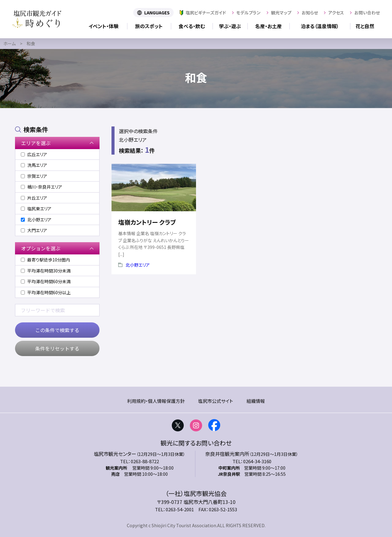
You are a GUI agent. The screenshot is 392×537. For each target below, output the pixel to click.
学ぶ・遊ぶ (230, 26)
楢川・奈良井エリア (41, 187)
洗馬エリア (34, 165)
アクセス (336, 13)
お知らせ (310, 13)
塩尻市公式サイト (216, 401)
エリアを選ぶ (36, 143)
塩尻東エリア (36, 208)
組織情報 (256, 401)
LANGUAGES (157, 13)
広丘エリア (34, 154)
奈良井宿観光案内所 (227, 454)
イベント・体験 (104, 26)
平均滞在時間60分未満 (46, 281)
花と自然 (365, 26)
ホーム (9, 43)
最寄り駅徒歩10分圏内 (45, 260)
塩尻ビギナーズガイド (206, 13)
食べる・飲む (192, 26)
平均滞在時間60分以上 (46, 292)
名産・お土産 (268, 26)
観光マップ (281, 13)
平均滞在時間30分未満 (46, 271)
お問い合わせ (367, 13)
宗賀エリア (34, 176)
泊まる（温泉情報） (320, 26)
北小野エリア (138, 265)
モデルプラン (249, 13)
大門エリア (34, 230)
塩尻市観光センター (115, 454)
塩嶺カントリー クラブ (147, 222)
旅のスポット (149, 26)
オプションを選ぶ (41, 248)
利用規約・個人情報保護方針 (156, 401)
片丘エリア (34, 198)
